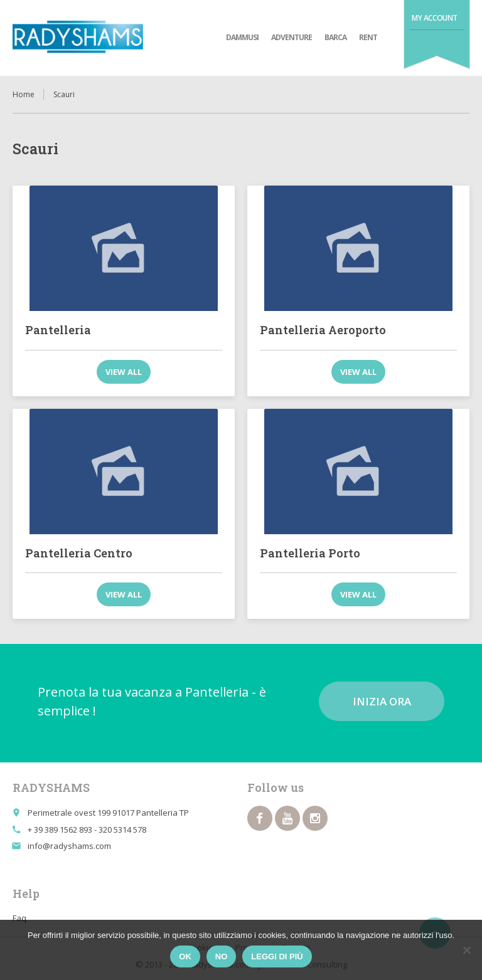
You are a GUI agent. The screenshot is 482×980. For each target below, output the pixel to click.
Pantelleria (58, 330)
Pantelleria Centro (79, 553)
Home (24, 94)
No (222, 956)
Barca (335, 37)
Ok (185, 956)
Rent (368, 37)
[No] (466, 950)
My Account (435, 18)
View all (124, 372)
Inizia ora (382, 701)
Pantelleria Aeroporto (323, 330)
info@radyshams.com (69, 846)
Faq (19, 918)
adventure (292, 37)
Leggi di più (277, 956)
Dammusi (242, 37)
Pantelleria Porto (310, 553)
